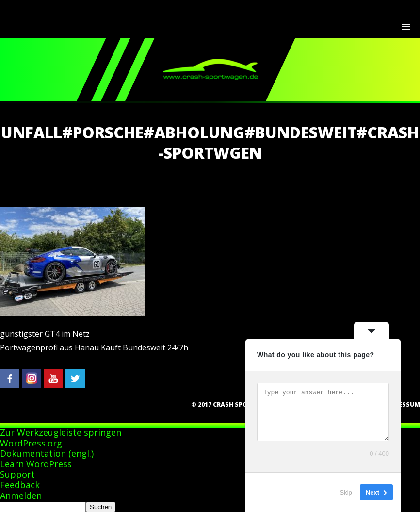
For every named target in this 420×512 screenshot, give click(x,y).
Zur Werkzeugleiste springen (61, 432)
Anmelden (21, 495)
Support (17, 474)
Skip (346, 492)
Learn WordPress (36, 464)
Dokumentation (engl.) (47, 453)
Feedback (20, 485)
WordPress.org (31, 443)
